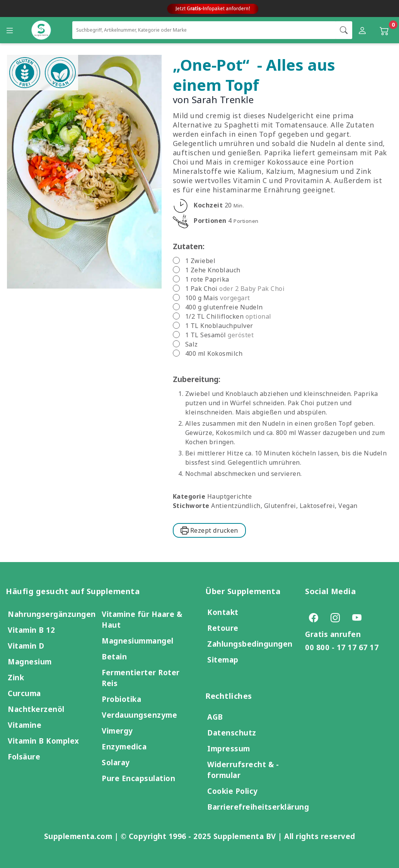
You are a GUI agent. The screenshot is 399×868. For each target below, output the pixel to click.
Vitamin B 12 (31, 630)
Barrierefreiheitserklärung (258, 807)
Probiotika (121, 699)
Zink (16, 677)
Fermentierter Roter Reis (141, 678)
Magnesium (30, 662)
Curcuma (24, 693)
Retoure (223, 628)
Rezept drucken (209, 530)
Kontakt (223, 612)
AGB (215, 717)
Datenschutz (232, 733)
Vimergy (117, 731)
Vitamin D (26, 646)
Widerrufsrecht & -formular (243, 770)
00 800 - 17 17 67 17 (342, 647)
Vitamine (25, 725)
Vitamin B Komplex (43, 741)
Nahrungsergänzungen (52, 614)
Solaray (116, 762)
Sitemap (223, 660)
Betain (114, 657)
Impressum (229, 748)
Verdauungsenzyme (139, 715)
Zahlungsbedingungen (250, 644)
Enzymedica (124, 747)
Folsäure (24, 757)
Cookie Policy (233, 791)
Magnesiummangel (138, 641)
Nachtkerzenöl (36, 709)
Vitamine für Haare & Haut (142, 619)
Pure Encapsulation (138, 778)
